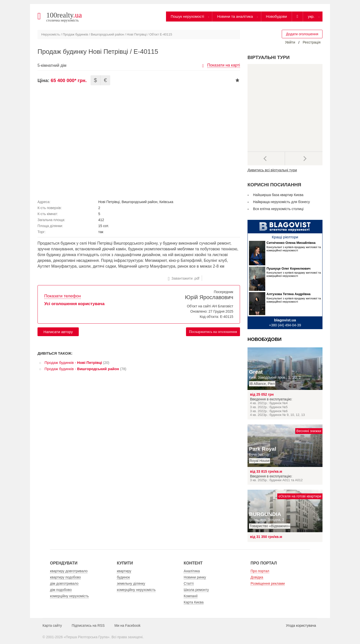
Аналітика (192, 571)
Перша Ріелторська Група (87, 637)
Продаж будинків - (73, 363)
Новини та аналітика (235, 16)
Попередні (266, 159)
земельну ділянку (131, 583)
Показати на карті (224, 65)
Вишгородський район (107, 34)
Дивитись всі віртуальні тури (272, 170)
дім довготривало (64, 583)
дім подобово (61, 590)
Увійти (290, 42)
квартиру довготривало (69, 571)
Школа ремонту (196, 590)
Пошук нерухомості (187, 16)
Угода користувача (301, 625)
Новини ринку (195, 577)
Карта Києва (194, 602)
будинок (123, 577)
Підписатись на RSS (88, 625)
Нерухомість (51, 34)
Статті (189, 583)
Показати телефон (62, 296)
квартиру (124, 571)
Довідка (257, 577)
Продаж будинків (75, 34)
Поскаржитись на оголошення (213, 332)
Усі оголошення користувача (74, 304)
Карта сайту (52, 625)
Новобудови (276, 16)
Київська (166, 202)
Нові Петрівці (137, 34)
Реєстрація (312, 42)
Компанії (191, 596)
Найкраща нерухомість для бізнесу (281, 202)
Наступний (304, 159)
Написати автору (58, 332)
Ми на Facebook (127, 625)
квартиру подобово (65, 577)
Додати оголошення (302, 34)
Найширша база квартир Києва (278, 195)
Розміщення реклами (268, 583)
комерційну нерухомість (69, 596)
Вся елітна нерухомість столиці (278, 209)
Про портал (260, 571)
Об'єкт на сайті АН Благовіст (210, 306)
